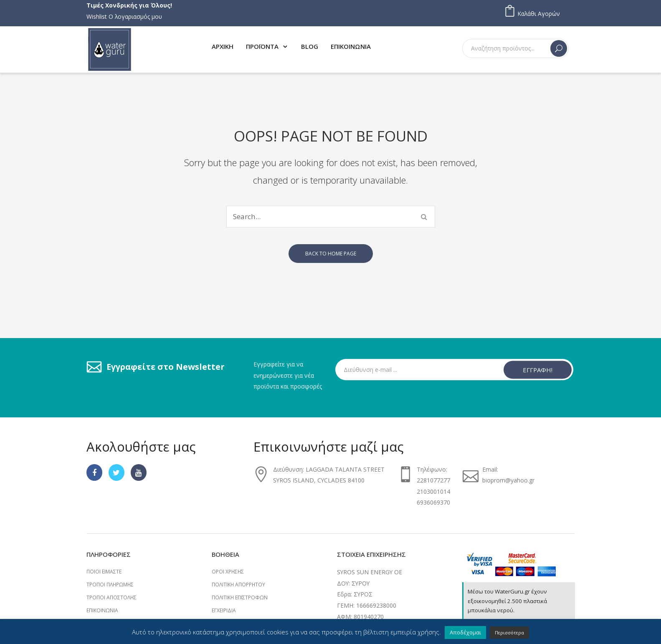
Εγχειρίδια (224, 610)
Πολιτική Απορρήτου (238, 585)
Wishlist (97, 16)
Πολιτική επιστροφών (240, 597)
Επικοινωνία (102, 610)
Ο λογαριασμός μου (135, 16)
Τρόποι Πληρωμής (110, 585)
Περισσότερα (509, 633)
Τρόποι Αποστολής (111, 597)
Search (559, 48)
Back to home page (331, 254)
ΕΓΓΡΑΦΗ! (538, 369)
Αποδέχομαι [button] (465, 632)
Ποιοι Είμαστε (104, 572)
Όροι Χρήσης (228, 572)
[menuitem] (223, 46)
